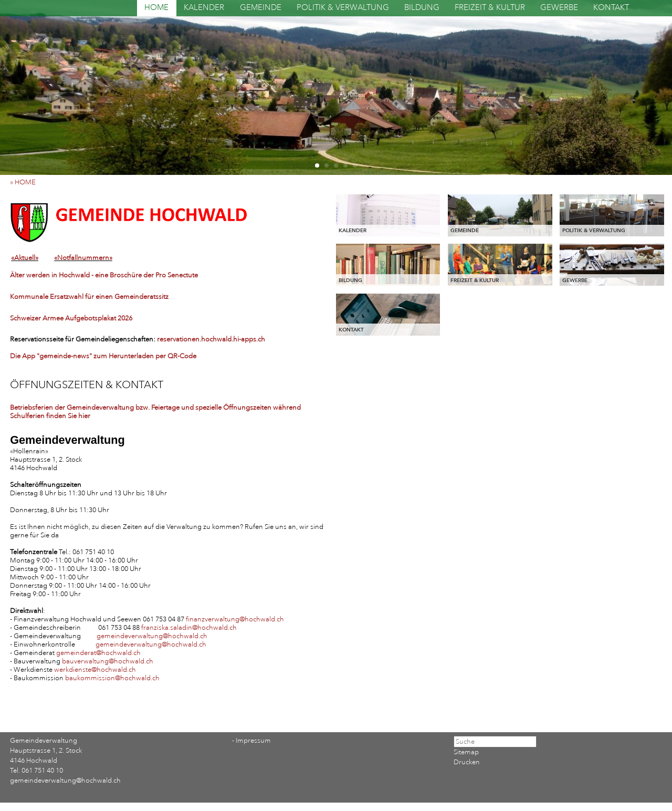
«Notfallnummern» (83, 258)
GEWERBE (559, 8)
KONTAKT (611, 8)
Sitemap (466, 752)
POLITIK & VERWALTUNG (343, 8)
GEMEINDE (261, 8)
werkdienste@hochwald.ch (95, 670)
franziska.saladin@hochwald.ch (189, 628)
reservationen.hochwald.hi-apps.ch (211, 339)
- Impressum (251, 741)
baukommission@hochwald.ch (112, 678)
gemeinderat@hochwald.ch (98, 653)
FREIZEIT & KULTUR (490, 8)
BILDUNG (422, 8)
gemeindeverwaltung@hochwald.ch (152, 636)
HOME (156, 8)
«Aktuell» (25, 258)
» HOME (25, 182)
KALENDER (204, 8)
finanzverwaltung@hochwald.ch (235, 619)
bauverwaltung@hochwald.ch (108, 661)
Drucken (467, 762)
